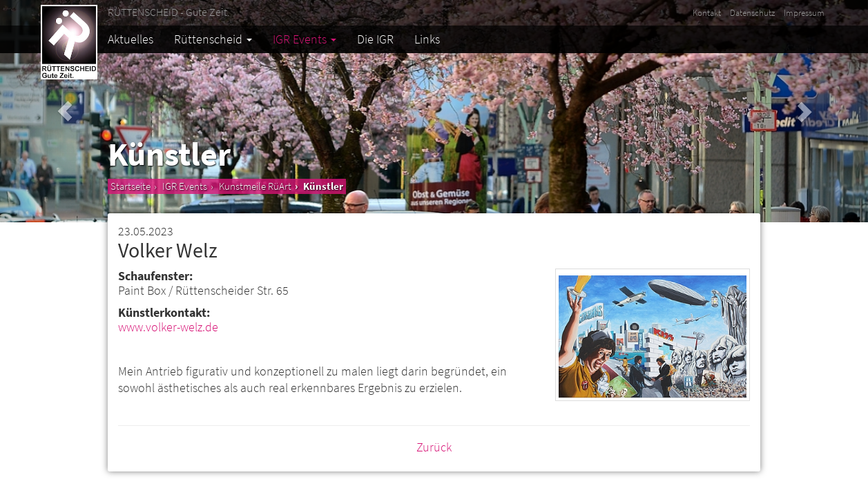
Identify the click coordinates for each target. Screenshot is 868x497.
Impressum (804, 13)
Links (427, 39)
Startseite (131, 186)
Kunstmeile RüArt (255, 186)
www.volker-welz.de (168, 327)
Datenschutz (752, 13)
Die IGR (375, 39)
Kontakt (707, 13)
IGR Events (305, 39)
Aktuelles (131, 39)
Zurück (434, 447)
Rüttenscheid (213, 39)
